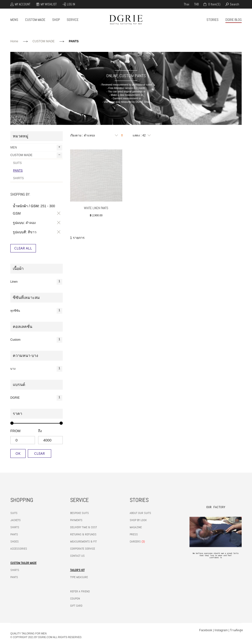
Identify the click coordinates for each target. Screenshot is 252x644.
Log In (71, 4)
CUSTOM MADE (35, 20)
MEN (36, 148)
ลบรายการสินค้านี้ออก (58, 213)
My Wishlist (49, 4)
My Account (23, 4)
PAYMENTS (76, 520)
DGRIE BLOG (234, 20)
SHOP (56, 20)
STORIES (213, 20)
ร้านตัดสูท (236, 630)
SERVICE (73, 20)
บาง (36, 369)
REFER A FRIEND (80, 591)
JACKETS (16, 520)
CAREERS (135, 542)
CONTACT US (77, 556)
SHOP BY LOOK (138, 520)
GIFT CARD (76, 606)
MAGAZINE (136, 527)
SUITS (17, 163)
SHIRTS (18, 178)
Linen (36, 282)
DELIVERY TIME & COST (84, 527)
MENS (14, 20)
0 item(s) (214, 4)
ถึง (40, 431)
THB (196, 4)
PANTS (18, 171)
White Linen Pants (96, 208)
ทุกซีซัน (36, 311)
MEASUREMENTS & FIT (83, 542)
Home (14, 41)
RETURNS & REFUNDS (83, 534)
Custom (36, 340)
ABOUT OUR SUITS (140, 513)
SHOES (15, 542)
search (235, 4)
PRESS (134, 534)
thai (187, 4)
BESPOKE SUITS (79, 513)
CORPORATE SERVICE (83, 549)
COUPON (75, 599)
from (15, 431)
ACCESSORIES (19, 549)
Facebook (206, 630)
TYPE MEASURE (79, 577)
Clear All (23, 248)
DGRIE (36, 398)
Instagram (221, 630)
